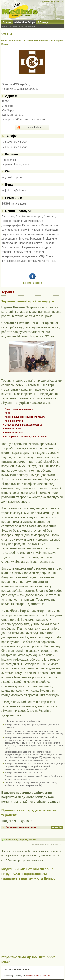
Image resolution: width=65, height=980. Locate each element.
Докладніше (57, 827)
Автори (17, 969)
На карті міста (34, 127)
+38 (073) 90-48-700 (14, 147)
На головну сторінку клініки (21, 840)
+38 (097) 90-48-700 (14, 142)
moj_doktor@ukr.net (14, 190)
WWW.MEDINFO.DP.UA (52, 1)
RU (10, 34)
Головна (7, 22)
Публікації (43, 22)
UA (4, 34)
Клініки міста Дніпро (24, 22)
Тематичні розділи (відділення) (13, 26)
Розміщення (30, 26)
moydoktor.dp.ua (12, 177)
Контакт (27, 969)
